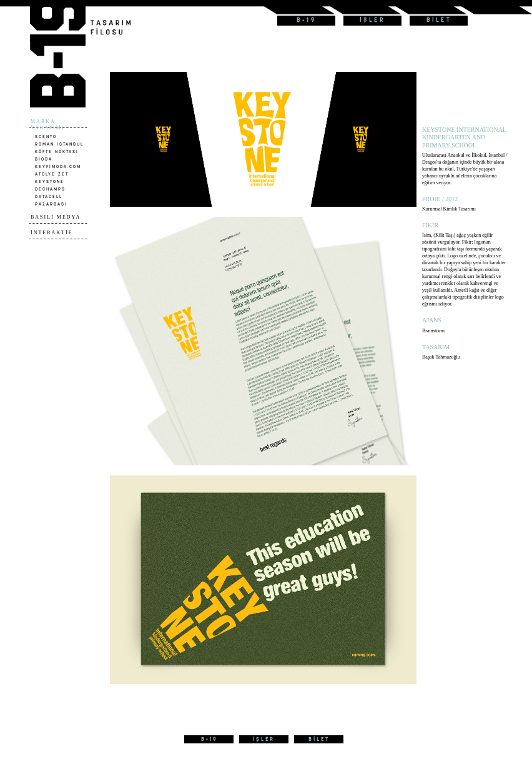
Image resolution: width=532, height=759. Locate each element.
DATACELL (49, 196)
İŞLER (372, 20)
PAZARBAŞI (51, 204)
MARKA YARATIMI (47, 125)
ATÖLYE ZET (52, 174)
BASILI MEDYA (56, 217)
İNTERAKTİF (52, 233)
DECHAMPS (50, 189)
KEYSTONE (50, 181)
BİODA (44, 159)
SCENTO (46, 136)
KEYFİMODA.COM (58, 166)
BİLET (439, 20)
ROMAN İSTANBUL (59, 144)
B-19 (307, 20)
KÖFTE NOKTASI (57, 151)
